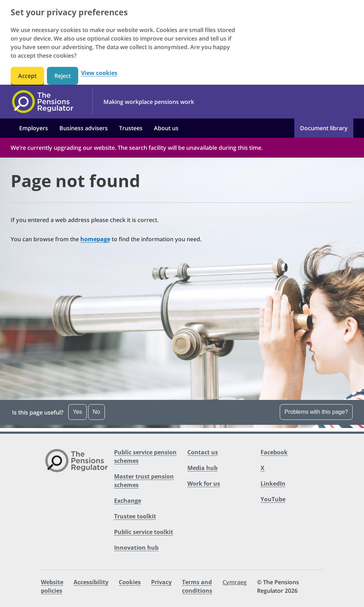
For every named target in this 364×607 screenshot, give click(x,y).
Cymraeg (235, 582)
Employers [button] (34, 128)
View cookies (99, 73)
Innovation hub (136, 548)
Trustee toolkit (135, 516)
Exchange (128, 501)
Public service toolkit (144, 532)
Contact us (203, 452)
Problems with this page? (316, 412)
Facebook (274, 452)
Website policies (52, 586)
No (96, 412)
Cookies (130, 582)
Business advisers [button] (84, 128)
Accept (27, 76)
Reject (63, 76)
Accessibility (91, 582)
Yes (77, 412)
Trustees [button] (131, 128)
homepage (95, 239)
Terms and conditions (197, 586)
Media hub (202, 468)
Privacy (161, 582)
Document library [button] (324, 128)
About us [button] (166, 128)
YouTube (273, 499)
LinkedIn (273, 484)
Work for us (204, 484)
